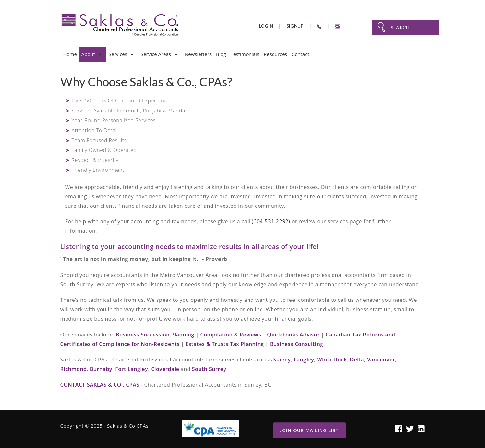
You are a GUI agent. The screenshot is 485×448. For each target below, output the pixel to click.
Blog (221, 54)
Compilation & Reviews (230, 335)
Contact (300, 54)
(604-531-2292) (271, 221)
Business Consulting (297, 344)
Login (266, 26)
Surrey (282, 360)
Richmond (74, 369)
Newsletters (198, 54)
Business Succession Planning (155, 335)
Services (118, 54)
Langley (304, 360)
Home (70, 54)
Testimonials (245, 54)
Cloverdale (165, 369)
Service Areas (156, 54)
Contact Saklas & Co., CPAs (100, 385)
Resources (275, 54)
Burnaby (101, 369)
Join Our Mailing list (309, 430)
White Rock (332, 360)
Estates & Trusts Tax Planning (225, 344)
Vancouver (381, 360)
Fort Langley (132, 369)
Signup (295, 26)
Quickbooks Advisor (293, 335)
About (88, 54)
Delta (357, 360)
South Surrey (209, 369)
